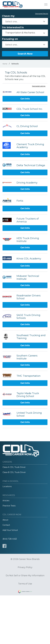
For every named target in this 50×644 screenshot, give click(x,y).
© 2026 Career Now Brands (25, 559)
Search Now (25, 54)
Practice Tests (9, 506)
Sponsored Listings (39, 86)
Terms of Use (25, 584)
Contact (6, 525)
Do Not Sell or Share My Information (25, 576)
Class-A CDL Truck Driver (14, 467)
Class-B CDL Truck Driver (14, 472)
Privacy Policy (25, 567)
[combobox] (25, 21)
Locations (7, 486)
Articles (6, 501)
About (5, 520)
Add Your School (10, 530)
